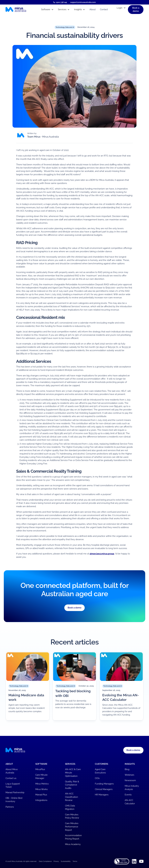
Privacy (56, 861)
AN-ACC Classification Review (72, 797)
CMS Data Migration (70, 807)
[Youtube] (141, 861)
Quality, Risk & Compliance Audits (72, 785)
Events (128, 795)
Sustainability (66, 861)
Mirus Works (41, 789)
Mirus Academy (73, 844)
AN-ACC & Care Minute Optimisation (73, 773)
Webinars (129, 775)
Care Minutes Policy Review (72, 816)
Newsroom (130, 780)
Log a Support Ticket (13, 785)
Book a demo (74, 608)
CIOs (97, 778)
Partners (10, 807)
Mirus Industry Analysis (132, 788)
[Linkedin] (134, 861)
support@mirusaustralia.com (83, 2)
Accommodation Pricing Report (73, 837)
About (93, 9)
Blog (127, 769)
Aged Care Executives (100, 771)
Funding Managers (104, 784)
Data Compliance (45, 861)
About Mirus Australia (12, 771)
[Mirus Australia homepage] (21, 9)
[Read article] (28, 686)
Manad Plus (41, 795)
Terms (75, 861)
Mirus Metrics (42, 784)
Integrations (41, 800)
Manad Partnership (15, 792)
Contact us (11, 778)
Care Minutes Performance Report (72, 827)
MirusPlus (40, 769)
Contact (104, 9)
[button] (47, 9)
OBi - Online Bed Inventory (14, 800)
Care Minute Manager (41, 777)
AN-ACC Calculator (130, 802)
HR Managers (102, 795)
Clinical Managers (104, 789)
